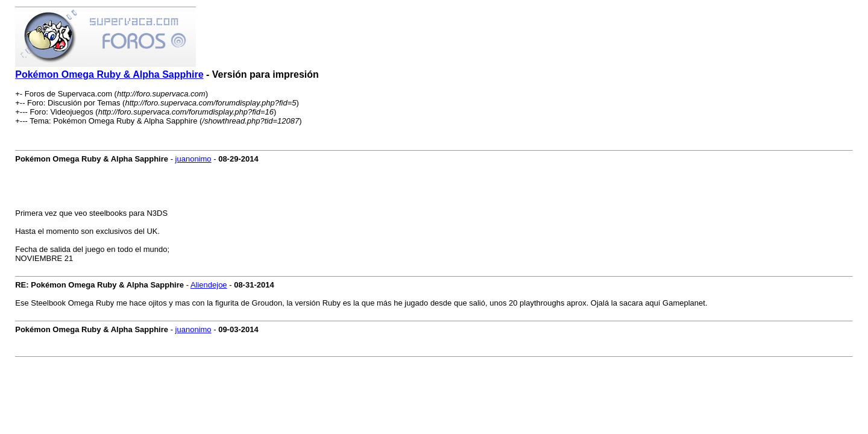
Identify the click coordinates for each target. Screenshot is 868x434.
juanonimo (193, 159)
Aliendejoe (209, 285)
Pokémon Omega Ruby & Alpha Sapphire (109, 74)
